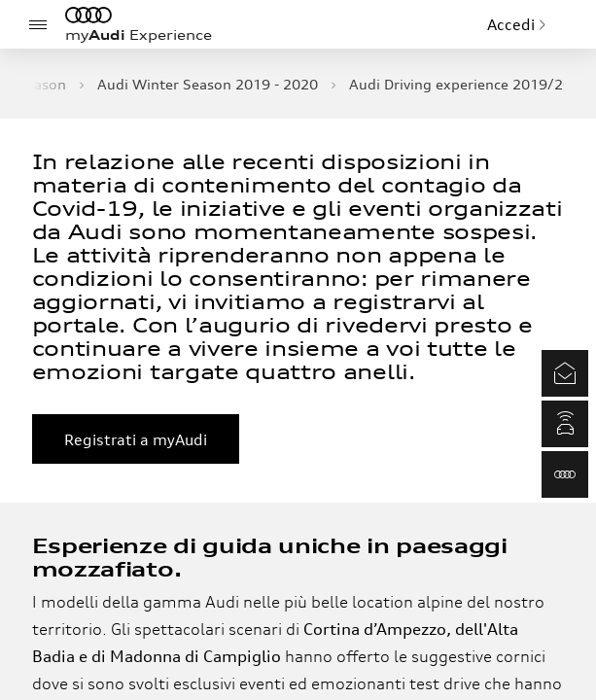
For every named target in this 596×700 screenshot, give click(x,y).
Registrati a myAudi (136, 439)
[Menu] (38, 25)
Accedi (517, 24)
